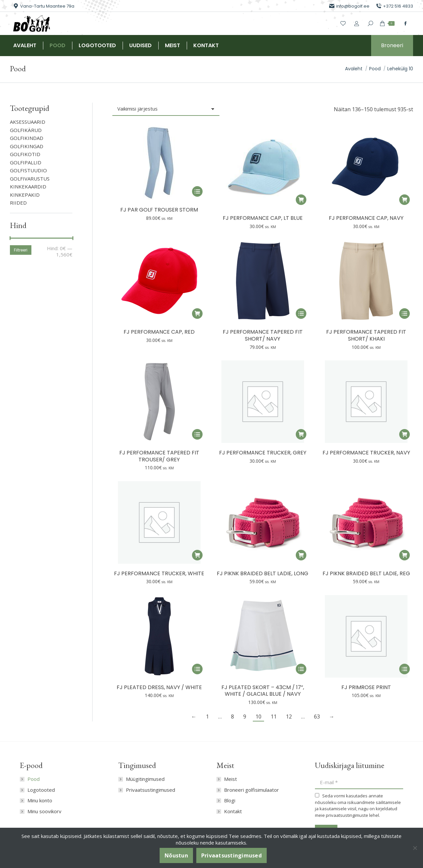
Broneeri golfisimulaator (251, 790)
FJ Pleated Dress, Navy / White (159, 687)
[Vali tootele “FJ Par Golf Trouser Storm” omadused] (197, 191)
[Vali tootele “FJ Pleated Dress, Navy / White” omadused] (197, 669)
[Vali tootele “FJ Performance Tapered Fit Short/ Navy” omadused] (301, 314)
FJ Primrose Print (366, 687)
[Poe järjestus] (166, 109)
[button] (301, 200)
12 (289, 717)
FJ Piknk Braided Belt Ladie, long (263, 573)
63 (317, 717)
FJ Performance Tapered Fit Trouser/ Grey (159, 456)
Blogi (230, 801)
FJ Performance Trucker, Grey (263, 453)
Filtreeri (21, 250)
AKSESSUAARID (28, 122)
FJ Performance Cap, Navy (366, 218)
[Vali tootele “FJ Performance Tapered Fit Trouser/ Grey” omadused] (197, 434)
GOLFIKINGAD (27, 146)
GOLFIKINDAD (27, 138)
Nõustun (176, 855)
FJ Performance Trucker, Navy (366, 453)
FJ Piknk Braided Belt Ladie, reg (366, 573)
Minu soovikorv (44, 811)
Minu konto (40, 801)
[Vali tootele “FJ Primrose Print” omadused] (404, 669)
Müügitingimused (145, 779)
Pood (34, 779)
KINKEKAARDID (28, 187)
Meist (231, 779)
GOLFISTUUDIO (28, 170)
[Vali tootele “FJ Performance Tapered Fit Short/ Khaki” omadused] (404, 314)
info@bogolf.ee (349, 6)
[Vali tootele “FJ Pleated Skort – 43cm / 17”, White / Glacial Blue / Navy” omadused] (301, 669)
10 (258, 717)
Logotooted (41, 790)
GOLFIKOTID (25, 154)
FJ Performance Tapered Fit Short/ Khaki (366, 335)
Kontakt (233, 811)
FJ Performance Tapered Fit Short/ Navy (263, 335)
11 (274, 717)
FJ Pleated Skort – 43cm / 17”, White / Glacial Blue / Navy (263, 691)
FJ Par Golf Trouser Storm (159, 210)
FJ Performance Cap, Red (159, 332)
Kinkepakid (25, 195)
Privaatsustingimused (151, 790)
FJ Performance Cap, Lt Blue (263, 218)
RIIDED (18, 203)
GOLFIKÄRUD (26, 130)
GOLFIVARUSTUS (30, 179)
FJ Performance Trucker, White (159, 573)
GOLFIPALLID (26, 163)
